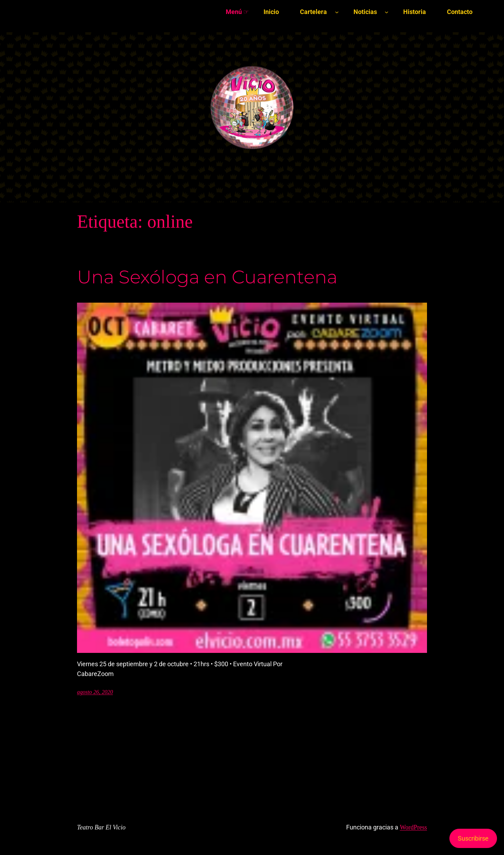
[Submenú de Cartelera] (337, 12)
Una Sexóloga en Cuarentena (207, 277)
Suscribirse (473, 838)
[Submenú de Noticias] (387, 12)
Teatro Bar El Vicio (101, 827)
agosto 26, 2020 (95, 692)
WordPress (413, 827)
